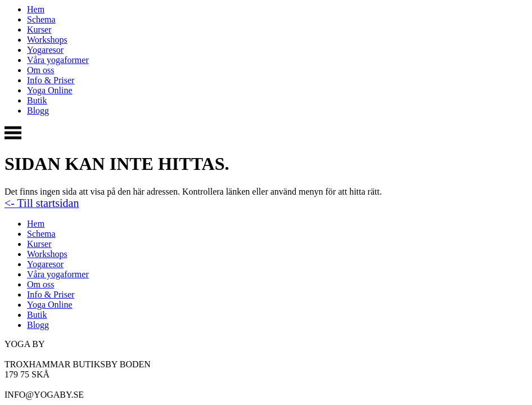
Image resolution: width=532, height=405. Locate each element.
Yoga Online (50, 90)
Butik (37, 100)
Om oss (40, 70)
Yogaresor (45, 50)
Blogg (38, 111)
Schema (41, 19)
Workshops (47, 40)
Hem (36, 9)
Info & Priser (51, 80)
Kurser (39, 30)
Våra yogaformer (58, 60)
